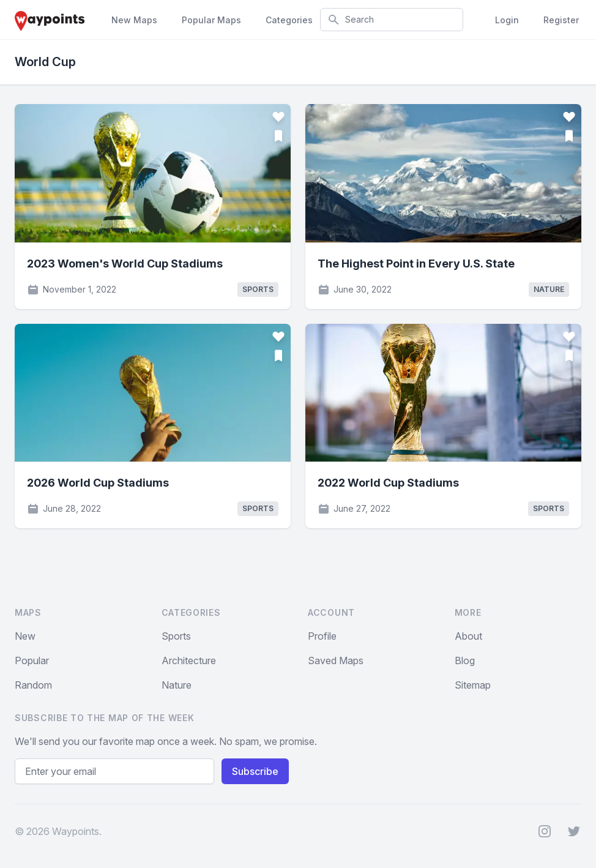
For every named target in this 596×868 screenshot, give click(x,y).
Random (33, 685)
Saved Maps (336, 660)
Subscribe (255, 771)
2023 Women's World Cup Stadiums (125, 264)
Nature (177, 685)
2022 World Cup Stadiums (388, 483)
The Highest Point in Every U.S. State (416, 264)
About (468, 636)
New (25, 636)
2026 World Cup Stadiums (98, 483)
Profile (322, 636)
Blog (465, 660)
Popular (32, 660)
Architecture (189, 660)
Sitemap (473, 685)
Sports (176, 636)
